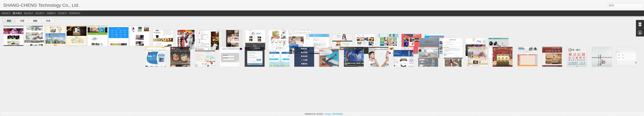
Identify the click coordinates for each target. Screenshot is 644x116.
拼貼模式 (40, 13)
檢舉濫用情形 (338, 114)
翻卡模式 (17, 13)
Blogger (328, 114)
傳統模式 (6, 13)
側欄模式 (51, 13)
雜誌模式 (29, 13)
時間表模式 (75, 13)
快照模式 (62, 13)
